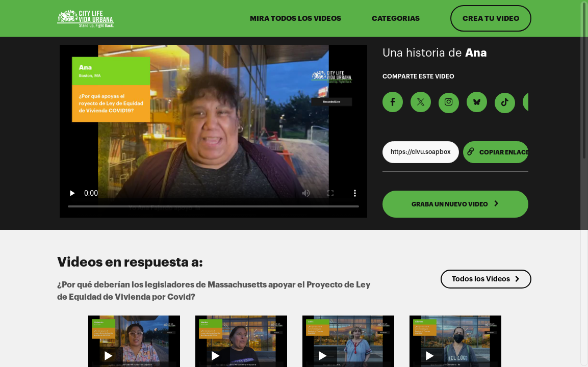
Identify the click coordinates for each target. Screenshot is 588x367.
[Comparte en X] (421, 102)
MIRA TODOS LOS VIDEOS (296, 18)
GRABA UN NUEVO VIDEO (455, 204)
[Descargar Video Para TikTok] (505, 103)
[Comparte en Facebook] (393, 102)
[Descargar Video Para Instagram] (449, 103)
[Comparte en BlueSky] (477, 102)
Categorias (396, 18)
